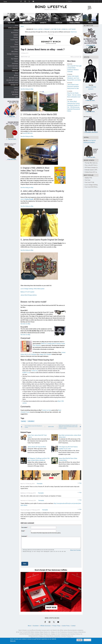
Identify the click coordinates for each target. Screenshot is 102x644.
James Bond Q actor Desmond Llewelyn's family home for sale (73, 87)
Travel (17, 42)
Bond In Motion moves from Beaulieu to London (33, 427)
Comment (24, 536)
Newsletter (15, 94)
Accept (80, 640)
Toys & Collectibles (13, 66)
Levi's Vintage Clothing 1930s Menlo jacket (32, 289)
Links (17, 97)
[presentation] (33, 557)
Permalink (40, 484)
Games (16, 61)
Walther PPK (88, 178)
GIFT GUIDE (72, 29)
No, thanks (87, 640)
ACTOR (40, 29)
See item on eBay (25, 324)
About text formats (75, 550)
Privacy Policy (56, 626)
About (29, 626)
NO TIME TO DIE (14, 78)
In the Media (15, 92)
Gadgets (16, 35)
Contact (16, 90)
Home (5, 2)
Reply (80, 483)
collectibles (31, 421)
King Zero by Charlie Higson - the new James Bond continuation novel (74, 95)
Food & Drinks (14, 40)
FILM (35, 29)
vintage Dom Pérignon (45, 354)
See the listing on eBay (27, 89)
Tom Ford (88, 180)
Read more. (74, 32)
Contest (16, 87)
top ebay (23, 421)
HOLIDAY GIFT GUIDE (12, 80)
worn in (27, 199)
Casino (16, 44)
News (17, 73)
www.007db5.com (28, 133)
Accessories (15, 33)
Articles (16, 75)
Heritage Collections (13, 54)
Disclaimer (36, 626)
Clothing (16, 30)
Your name (24, 527)
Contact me (34, 371)
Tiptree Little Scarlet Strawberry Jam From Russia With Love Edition (74, 78)
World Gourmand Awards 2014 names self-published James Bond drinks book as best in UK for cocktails (68, 427)
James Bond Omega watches (29, 295)
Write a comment (75, 57)
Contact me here (47, 410)
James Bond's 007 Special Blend (37, 447)
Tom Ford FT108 (89, 182)
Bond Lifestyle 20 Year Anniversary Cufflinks (51, 570)
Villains (16, 49)
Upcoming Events (13, 83)
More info (13, 641)
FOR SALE (15, 68)
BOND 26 (65, 29)
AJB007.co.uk (26, 373)
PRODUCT (47, 29)
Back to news (24, 57)
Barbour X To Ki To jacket (27, 292)
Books (16, 56)
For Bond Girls (14, 47)
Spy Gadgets (15, 59)
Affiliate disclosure (46, 626)
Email (23, 531)
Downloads (15, 63)
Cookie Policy (66, 626)
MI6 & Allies (15, 52)
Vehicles (16, 37)
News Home (51, 427)
